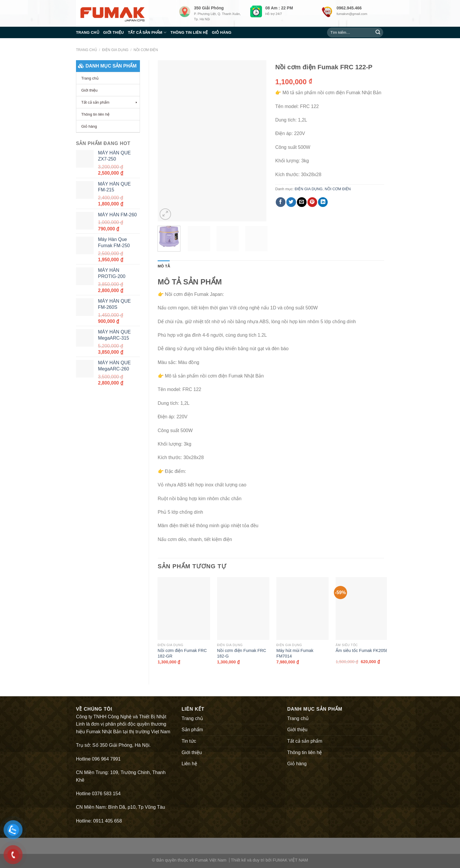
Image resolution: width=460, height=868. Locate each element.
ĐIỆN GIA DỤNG (115, 50)
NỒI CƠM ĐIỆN (146, 50)
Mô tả (164, 266)
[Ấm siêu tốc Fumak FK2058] (362, 609)
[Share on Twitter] (291, 202)
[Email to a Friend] (302, 202)
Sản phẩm (192, 730)
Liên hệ (189, 764)
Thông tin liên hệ (189, 32)
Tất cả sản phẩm (147, 32)
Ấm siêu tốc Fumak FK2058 (362, 650)
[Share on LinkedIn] (323, 202)
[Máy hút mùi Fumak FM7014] (302, 609)
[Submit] (378, 33)
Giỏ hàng (222, 32)
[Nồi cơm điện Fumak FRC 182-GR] (184, 609)
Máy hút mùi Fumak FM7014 (295, 653)
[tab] (164, 266)
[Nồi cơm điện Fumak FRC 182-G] (243, 609)
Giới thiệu (114, 32)
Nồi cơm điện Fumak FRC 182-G (242, 653)
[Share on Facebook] (281, 202)
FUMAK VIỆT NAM (290, 860)
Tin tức (189, 741)
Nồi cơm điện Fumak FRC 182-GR (182, 653)
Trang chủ (88, 32)
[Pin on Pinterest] (312, 202)
